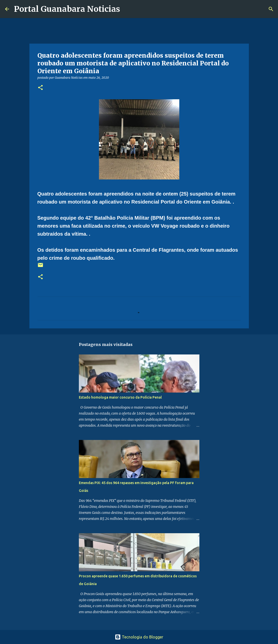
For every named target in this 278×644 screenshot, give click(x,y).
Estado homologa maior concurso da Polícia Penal (120, 397)
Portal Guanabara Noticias (67, 9)
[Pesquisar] (127, 9)
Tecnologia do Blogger (139, 637)
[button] (40, 88)
